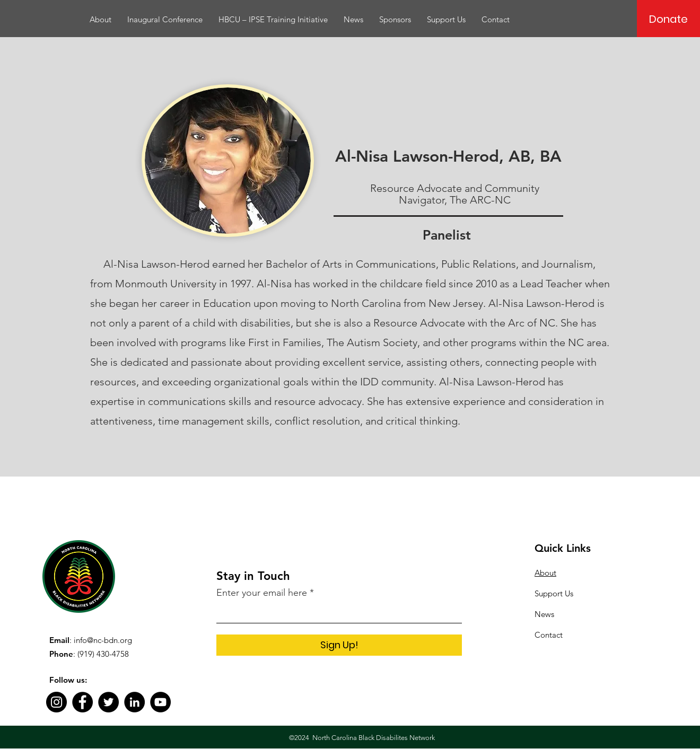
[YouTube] (160, 702)
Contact (549, 635)
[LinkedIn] (134, 702)
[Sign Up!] (339, 645)
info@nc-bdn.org (103, 640)
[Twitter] (108, 702)
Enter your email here (262, 593)
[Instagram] (56, 702)
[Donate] (668, 19)
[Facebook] (82, 702)
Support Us (554, 593)
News (544, 614)
